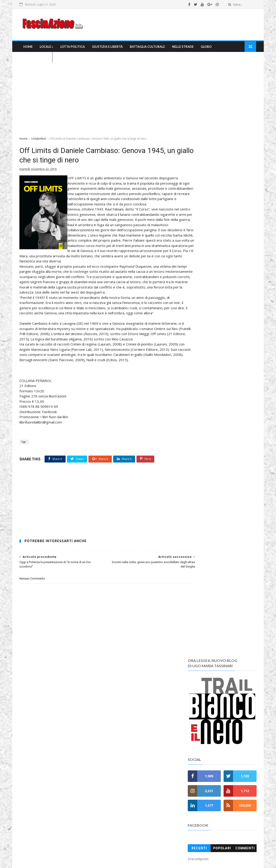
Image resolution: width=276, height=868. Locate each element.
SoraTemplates (146, 862)
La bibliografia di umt (117, 815)
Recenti (199, 328)
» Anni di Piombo (115, 772)
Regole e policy (112, 832)
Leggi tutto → (30, 740)
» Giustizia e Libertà (118, 717)
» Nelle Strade (113, 728)
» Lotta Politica (114, 712)
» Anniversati (112, 778)
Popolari (222, 328)
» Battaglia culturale (118, 723)
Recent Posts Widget (192, 712)
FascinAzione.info (123, 849)
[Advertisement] (172, 25)
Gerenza (107, 826)
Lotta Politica (73, 48)
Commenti (245, 328)
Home (28, 48)
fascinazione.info (185, 854)
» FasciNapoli (112, 745)
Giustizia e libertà (108, 48)
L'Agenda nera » (36, 58)
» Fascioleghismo (116, 750)
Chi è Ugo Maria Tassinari (120, 804)
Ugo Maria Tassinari (86, 854)
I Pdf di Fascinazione (117, 821)
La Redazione (111, 809)
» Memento (111, 767)
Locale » (47, 48)
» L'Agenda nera (115, 761)
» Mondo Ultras (114, 734)
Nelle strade (183, 48)
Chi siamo (109, 799)
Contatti (107, 837)
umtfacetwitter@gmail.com (129, 854)
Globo (206, 48)
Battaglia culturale (148, 48)
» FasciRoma (112, 739)
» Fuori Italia (111, 756)
